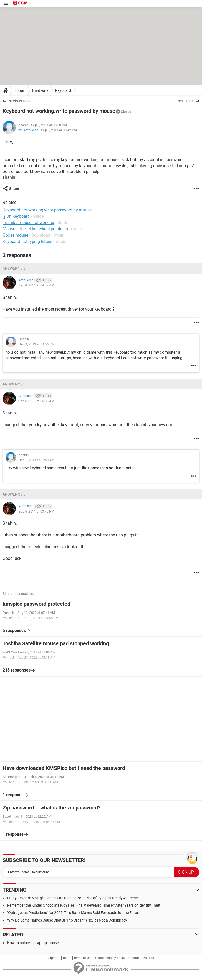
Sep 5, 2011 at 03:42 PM (59, 130)
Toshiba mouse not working (28, 223)
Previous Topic (19, 101)
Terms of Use (83, 958)
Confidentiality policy (110, 958)
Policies (148, 958)
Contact (134, 958)
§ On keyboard (16, 216)
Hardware (40, 90)
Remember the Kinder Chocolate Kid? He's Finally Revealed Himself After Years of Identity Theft (84, 905)
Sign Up (54, 958)
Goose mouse (15, 235)
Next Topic (186, 101)
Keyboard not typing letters (27, 241)
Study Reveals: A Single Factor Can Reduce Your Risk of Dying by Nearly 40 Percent (74, 898)
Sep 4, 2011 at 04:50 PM (37, 344)
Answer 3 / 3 (14, 494)
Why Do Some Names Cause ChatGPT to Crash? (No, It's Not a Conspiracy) (68, 920)
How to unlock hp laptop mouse (33, 943)
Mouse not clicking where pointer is (35, 229)
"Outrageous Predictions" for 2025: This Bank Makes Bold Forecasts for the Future (74, 913)
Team (67, 958)
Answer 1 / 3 (14, 268)
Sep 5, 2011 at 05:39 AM (36, 401)
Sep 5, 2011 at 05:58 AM (37, 460)
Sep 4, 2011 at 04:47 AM (36, 285)
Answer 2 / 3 (14, 384)
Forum (20, 90)
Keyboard (63, 90)
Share (14, 189)
